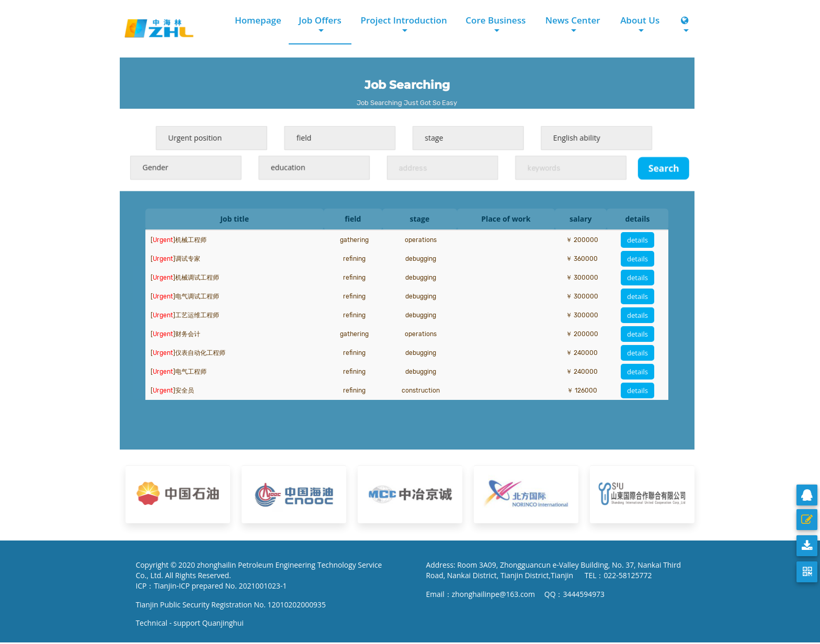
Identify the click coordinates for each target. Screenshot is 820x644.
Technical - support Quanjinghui (192, 624)
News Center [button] (572, 20)
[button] (685, 26)
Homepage (258, 20)
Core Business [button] (496, 20)
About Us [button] (640, 20)
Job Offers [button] (320, 20)
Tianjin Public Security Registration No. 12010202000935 (232, 605)
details (637, 240)
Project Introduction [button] (403, 20)
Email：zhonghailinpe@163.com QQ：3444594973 (516, 595)
